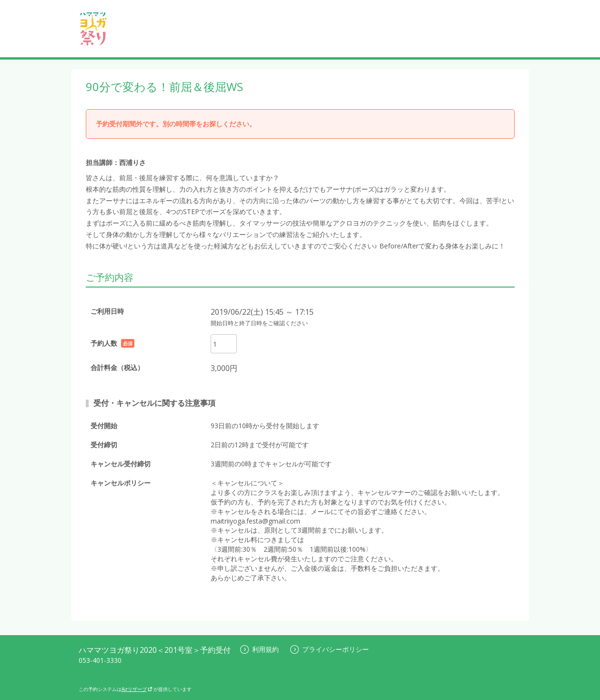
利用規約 (259, 649)
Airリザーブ (137, 689)
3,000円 (224, 368)
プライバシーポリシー (330, 649)
